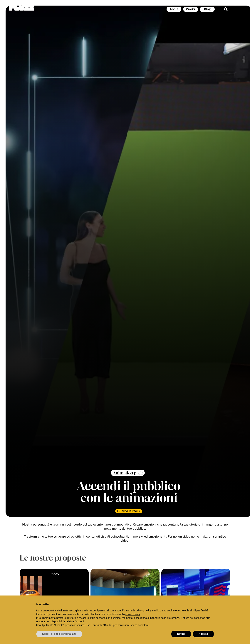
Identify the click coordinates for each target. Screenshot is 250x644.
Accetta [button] (203, 634)
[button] (128, 476)
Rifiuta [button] (181, 634)
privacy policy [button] (144, 610)
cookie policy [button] (133, 614)
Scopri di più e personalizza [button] (59, 634)
